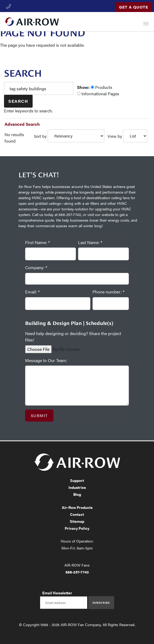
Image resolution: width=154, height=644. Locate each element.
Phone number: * (108, 292)
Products (101, 87)
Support (77, 480)
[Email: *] (58, 304)
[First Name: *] (51, 254)
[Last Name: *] (103, 254)
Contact (77, 514)
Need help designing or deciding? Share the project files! (73, 337)
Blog (77, 494)
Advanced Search (22, 124)
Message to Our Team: (46, 360)
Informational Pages (98, 94)
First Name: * (37, 242)
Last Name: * (90, 242)
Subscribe (101, 603)
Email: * (32, 292)
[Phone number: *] (111, 304)
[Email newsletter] (64, 603)
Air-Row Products (77, 507)
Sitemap (77, 521)
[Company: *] (77, 279)
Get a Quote (134, 7)
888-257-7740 (77, 572)
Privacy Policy (77, 528)
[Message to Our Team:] (77, 386)
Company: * (36, 267)
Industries (77, 487)
